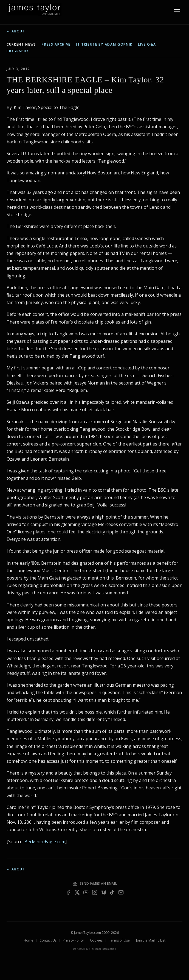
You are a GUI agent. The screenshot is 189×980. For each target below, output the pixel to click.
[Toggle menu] (177, 10)
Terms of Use (119, 940)
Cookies (96, 940)
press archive (56, 44)
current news (21, 44)
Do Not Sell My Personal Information (94, 949)
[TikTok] (112, 892)
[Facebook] (68, 892)
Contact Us (48, 940)
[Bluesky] (103, 892)
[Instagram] (95, 892)
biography (18, 51)
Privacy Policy (73, 940)
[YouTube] (86, 892)
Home (28, 940)
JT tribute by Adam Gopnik (104, 44)
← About (16, 31)
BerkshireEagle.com (45, 842)
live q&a (147, 44)
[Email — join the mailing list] (121, 892)
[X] (77, 892)
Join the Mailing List (151, 940)
